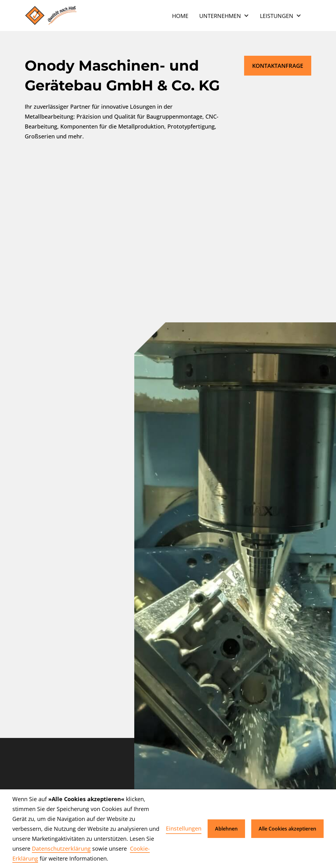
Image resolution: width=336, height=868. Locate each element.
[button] (224, 15)
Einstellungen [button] (184, 828)
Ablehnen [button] (226, 829)
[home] (53, 15)
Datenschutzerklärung (61, 848)
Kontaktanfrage (278, 66)
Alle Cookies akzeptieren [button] (287, 829)
